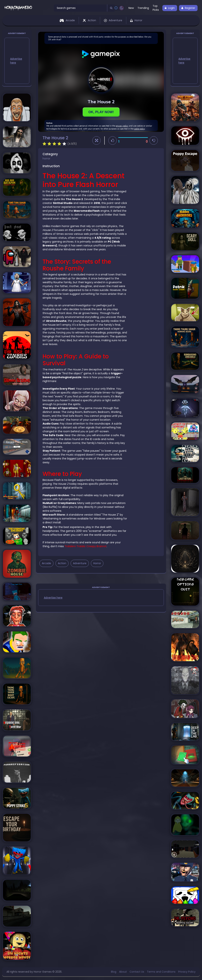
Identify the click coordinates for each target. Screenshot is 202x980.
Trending (143, 8)
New (131, 8)
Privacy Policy (187, 972)
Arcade (67, 20)
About (123, 972)
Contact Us (137, 972)
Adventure (113, 20)
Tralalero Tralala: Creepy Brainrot (86, 546)
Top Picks (156, 8)
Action (89, 20)
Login (170, 8)
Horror (136, 20)
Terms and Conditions (161, 972)
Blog (114, 972)
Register (188, 8)
